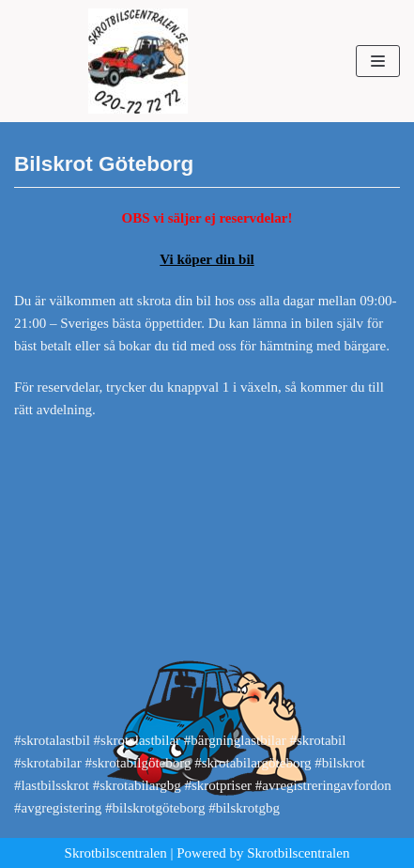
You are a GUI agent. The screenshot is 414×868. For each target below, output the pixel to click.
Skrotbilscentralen (116, 853)
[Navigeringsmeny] (378, 61)
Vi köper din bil (207, 259)
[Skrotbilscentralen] (138, 61)
